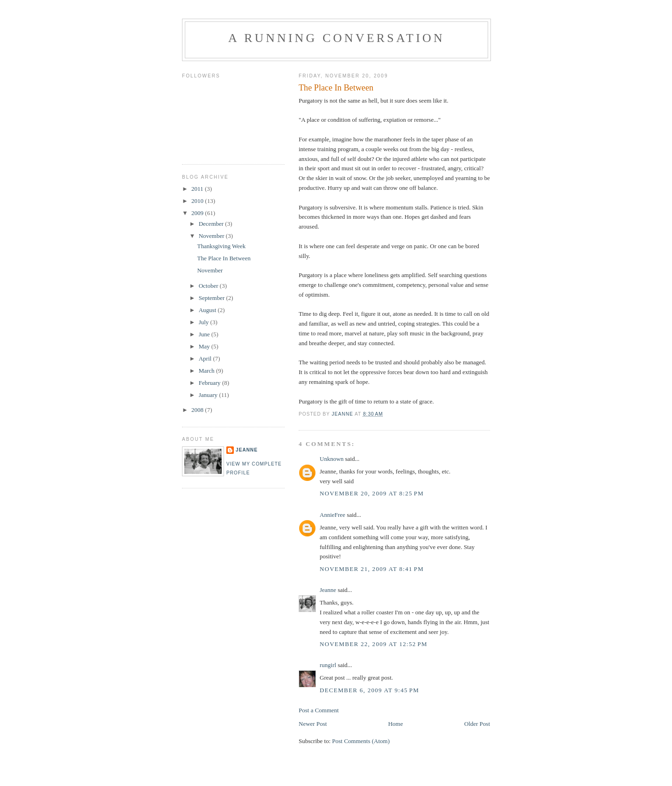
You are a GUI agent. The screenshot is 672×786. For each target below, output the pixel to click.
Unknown (332, 459)
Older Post (477, 724)
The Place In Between (224, 258)
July (205, 322)
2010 (198, 201)
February (210, 383)
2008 (198, 410)
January (209, 395)
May (205, 346)
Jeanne (328, 590)
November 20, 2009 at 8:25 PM (372, 493)
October (209, 286)
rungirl (328, 665)
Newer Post (313, 724)
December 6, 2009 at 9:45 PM (369, 690)
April (206, 358)
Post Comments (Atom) (361, 741)
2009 (198, 213)
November (212, 236)
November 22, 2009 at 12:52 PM (374, 644)
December (212, 224)
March (207, 371)
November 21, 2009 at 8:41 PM (372, 569)
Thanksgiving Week (221, 246)
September (213, 298)
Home (396, 724)
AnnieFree (332, 515)
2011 (198, 189)
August (208, 310)
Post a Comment (319, 710)
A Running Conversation (336, 38)
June (205, 334)
